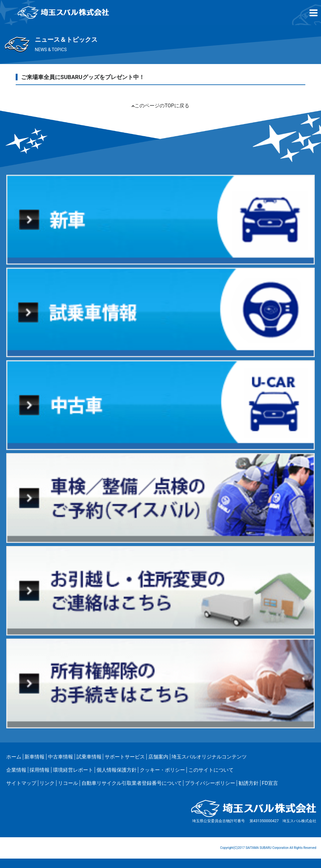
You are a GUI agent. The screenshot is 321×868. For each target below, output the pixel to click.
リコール (68, 783)
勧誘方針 (249, 783)
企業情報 (16, 770)
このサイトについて (211, 770)
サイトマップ (21, 783)
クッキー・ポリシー (162, 770)
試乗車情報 (89, 757)
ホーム (14, 757)
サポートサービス (125, 757)
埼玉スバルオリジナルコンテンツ (209, 757)
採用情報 (39, 770)
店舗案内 (158, 757)
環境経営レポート (73, 770)
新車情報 (34, 757)
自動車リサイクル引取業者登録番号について (132, 783)
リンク (47, 783)
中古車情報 (61, 757)
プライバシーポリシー (210, 783)
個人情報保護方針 (117, 770)
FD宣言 (270, 783)
